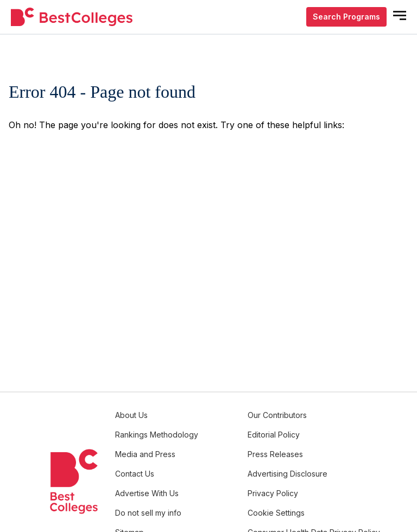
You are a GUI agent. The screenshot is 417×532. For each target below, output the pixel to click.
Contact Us (135, 474)
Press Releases (275, 454)
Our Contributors (277, 415)
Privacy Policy (273, 493)
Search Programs (346, 17)
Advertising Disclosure (288, 474)
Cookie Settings (276, 513)
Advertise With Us (147, 493)
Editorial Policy (274, 435)
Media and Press (145, 454)
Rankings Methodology (157, 435)
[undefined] (72, 17)
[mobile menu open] (400, 15)
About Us (131, 415)
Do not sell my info (148, 513)
